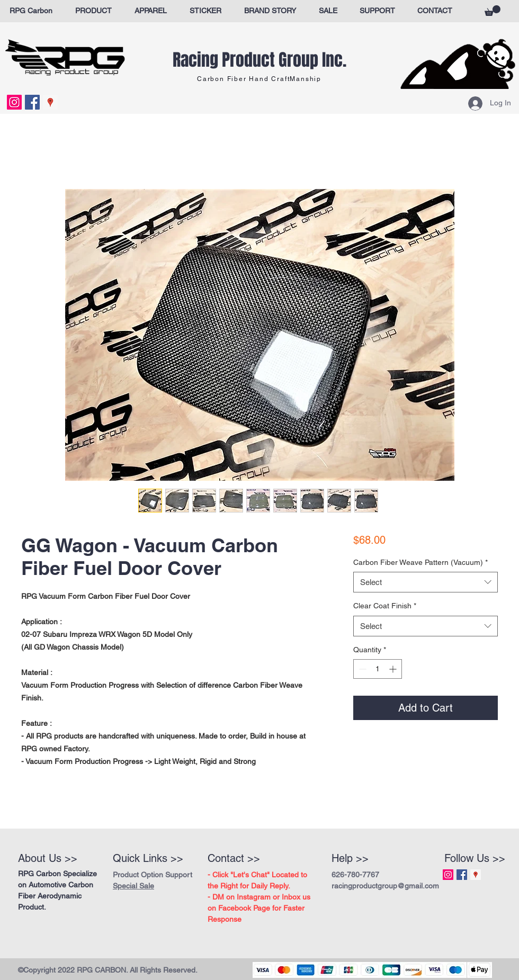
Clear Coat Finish (385, 606)
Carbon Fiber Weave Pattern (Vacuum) (420, 562)
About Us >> (48, 858)
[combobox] (426, 582)
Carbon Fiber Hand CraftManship (259, 79)
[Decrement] (361, 669)
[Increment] (394, 669)
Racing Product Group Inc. (259, 60)
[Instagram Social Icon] (14, 102)
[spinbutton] (378, 669)
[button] (493, 11)
